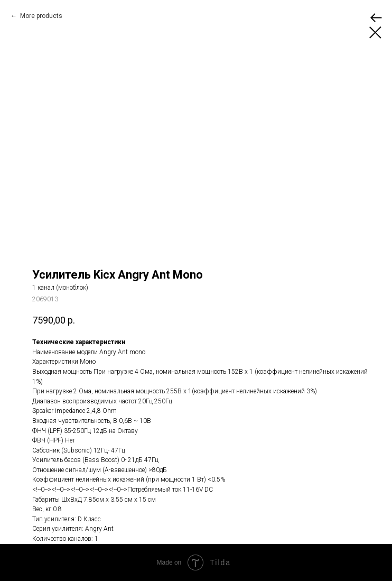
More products (40, 16)
